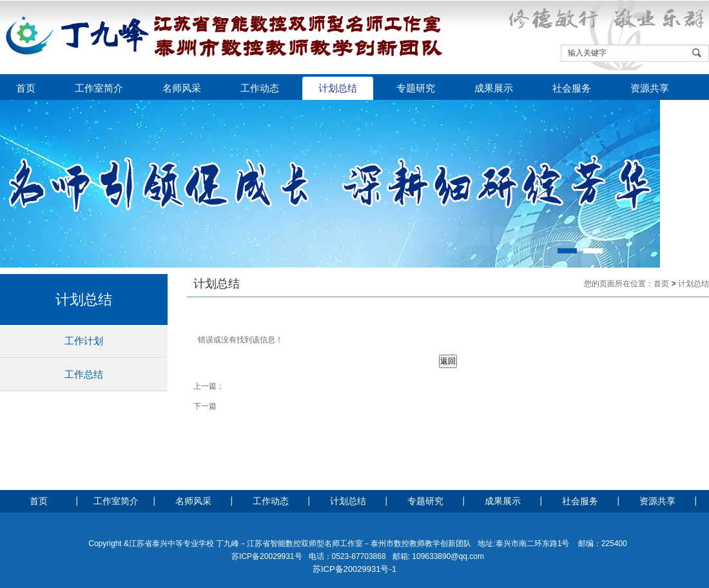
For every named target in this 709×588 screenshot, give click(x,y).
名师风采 (182, 88)
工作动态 (260, 88)
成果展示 (494, 88)
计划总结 (338, 88)
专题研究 (416, 88)
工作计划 (84, 341)
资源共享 (650, 88)
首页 (26, 88)
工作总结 (84, 374)
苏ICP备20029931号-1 (354, 569)
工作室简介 (99, 88)
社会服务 (572, 88)
